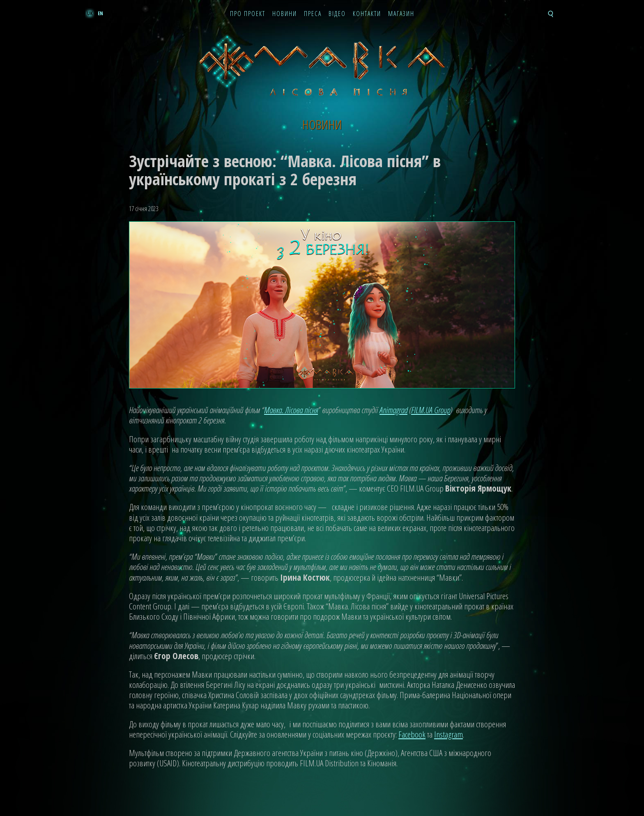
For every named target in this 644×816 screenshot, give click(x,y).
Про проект (248, 14)
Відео (337, 14)
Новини (285, 14)
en (100, 13)
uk (90, 13)
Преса (313, 14)
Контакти (367, 14)
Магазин (401, 14)
